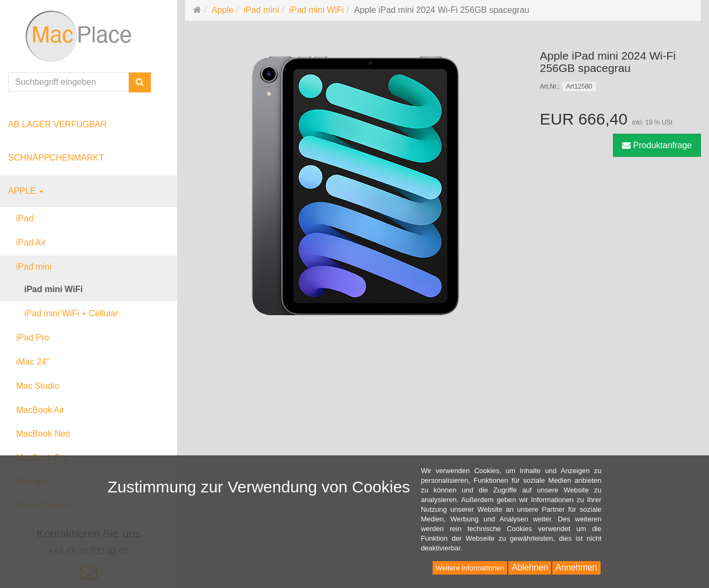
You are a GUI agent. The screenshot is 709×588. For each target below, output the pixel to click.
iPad (25, 218)
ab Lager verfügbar (57, 124)
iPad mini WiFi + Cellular (71, 313)
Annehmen (576, 567)
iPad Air (31, 242)
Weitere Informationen (470, 568)
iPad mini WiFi (53, 289)
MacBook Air (40, 410)
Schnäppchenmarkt (56, 158)
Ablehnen (530, 567)
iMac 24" (33, 362)
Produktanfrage (657, 145)
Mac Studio (38, 386)
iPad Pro (32, 337)
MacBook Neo (43, 434)
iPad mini (34, 267)
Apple (26, 191)
